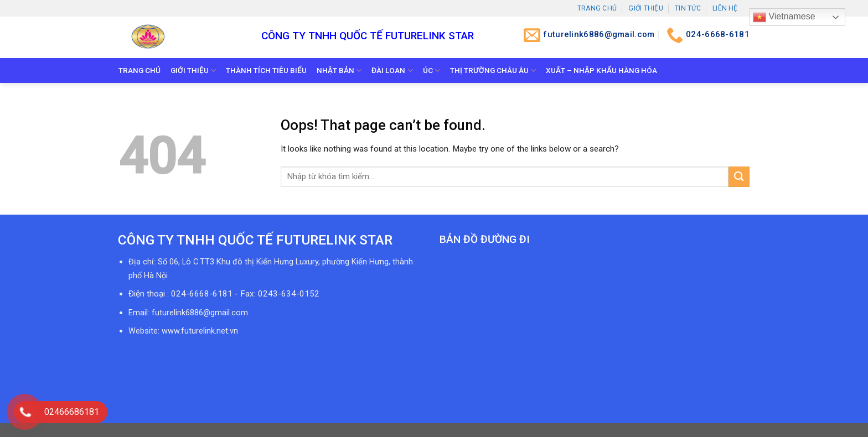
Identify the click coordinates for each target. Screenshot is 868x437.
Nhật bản (339, 71)
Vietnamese (784, 17)
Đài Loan (392, 71)
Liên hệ (725, 8)
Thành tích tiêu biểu (266, 70)
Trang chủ (597, 8)
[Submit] (739, 177)
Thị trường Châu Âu (493, 71)
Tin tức (688, 8)
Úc (432, 71)
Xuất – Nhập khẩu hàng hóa (601, 70)
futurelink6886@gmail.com (200, 313)
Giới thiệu (645, 8)
